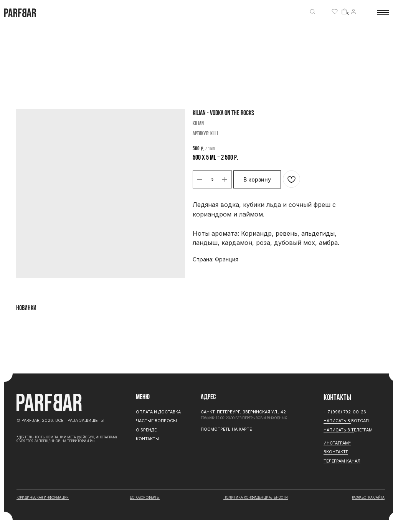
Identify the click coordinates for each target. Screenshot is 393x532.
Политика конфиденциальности (256, 497)
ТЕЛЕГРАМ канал (342, 461)
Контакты (148, 439)
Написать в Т (339, 430)
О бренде (146, 430)
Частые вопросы (156, 421)
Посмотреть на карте (226, 429)
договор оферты (145, 497)
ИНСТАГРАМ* (337, 443)
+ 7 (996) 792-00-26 (345, 412)
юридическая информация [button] (43, 497)
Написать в (337, 421)
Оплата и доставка (158, 412)
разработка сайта (368, 497)
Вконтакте (336, 452)
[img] (312, 12)
